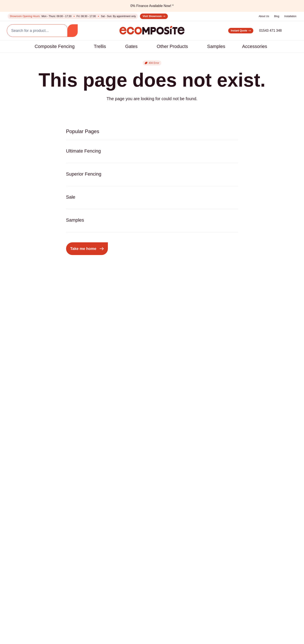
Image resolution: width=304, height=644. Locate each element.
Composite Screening (77, 479)
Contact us (21, 557)
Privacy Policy (80, 608)
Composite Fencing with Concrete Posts (29, 504)
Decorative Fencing (164, 462)
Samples (224, 46)
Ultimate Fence (24, 479)
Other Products (175, 46)
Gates (129, 46)
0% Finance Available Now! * (152, 6)
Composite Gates (74, 471)
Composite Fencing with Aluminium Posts (29, 490)
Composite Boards (121, 462)
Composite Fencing (43, 46)
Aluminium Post (119, 471)
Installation (289, 16)
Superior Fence (24, 471)
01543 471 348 (264, 31)
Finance (19, 566)
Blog (274, 16)
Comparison (22, 549)
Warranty (132, 635)
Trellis (93, 46)
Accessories (263, 46)
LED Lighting (117, 479)
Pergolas (67, 462)
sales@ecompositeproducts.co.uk (263, 495)
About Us (261, 16)
